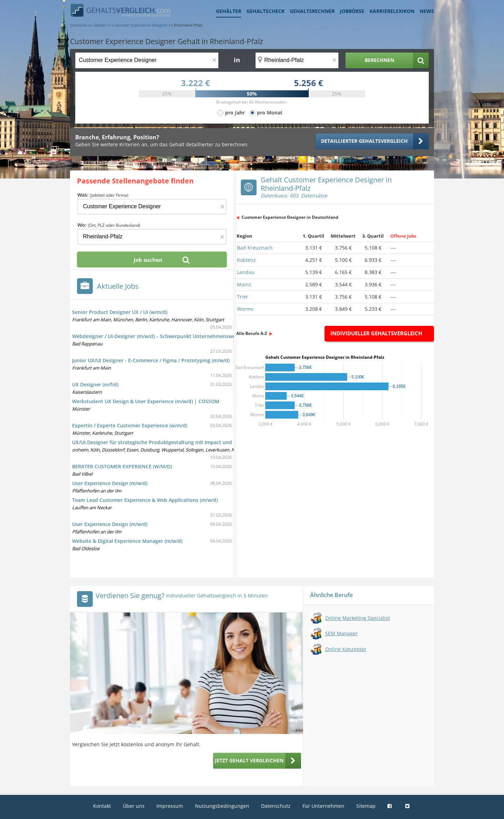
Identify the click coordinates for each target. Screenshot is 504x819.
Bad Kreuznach (255, 248)
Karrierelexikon (392, 11)
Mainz (244, 284)
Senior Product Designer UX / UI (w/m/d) (120, 312)
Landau (246, 272)
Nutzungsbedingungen (222, 806)
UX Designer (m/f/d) (95, 384)
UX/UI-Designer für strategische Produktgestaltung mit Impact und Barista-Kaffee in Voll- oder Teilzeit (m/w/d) (204, 442)
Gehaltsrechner (312, 11)
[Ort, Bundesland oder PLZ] (297, 60)
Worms (245, 309)
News (427, 11)
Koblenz (246, 260)
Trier (243, 297)
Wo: (109, 225)
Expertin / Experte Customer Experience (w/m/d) (130, 425)
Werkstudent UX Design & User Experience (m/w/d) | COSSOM (146, 401)
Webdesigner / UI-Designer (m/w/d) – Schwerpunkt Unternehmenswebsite (160, 336)
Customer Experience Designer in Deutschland (290, 217)
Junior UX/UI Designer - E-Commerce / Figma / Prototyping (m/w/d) (151, 360)
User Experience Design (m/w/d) (110, 483)
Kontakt (102, 806)
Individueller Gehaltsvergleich (376, 333)
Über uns (134, 806)
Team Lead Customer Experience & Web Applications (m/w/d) (145, 500)
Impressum (170, 806)
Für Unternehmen (323, 806)
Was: (103, 195)
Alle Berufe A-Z (252, 333)
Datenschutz (276, 806)
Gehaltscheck (265, 11)
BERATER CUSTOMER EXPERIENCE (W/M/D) (122, 466)
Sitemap (366, 806)
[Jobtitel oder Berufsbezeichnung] (147, 60)
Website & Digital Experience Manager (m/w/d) (127, 541)
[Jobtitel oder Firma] (152, 207)
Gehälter (229, 11)
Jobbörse (352, 11)
